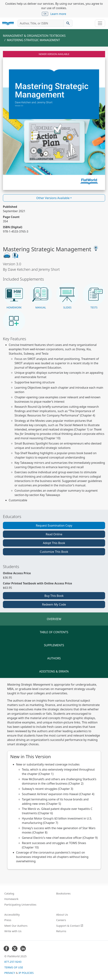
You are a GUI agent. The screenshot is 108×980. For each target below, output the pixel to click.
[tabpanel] (54, 776)
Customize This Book (54, 552)
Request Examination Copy (54, 525)
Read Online (54, 534)
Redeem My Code (54, 604)
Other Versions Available (53, 198)
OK (45, 14)
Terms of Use (14, 967)
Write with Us (13, 931)
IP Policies (26, 973)
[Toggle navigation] (100, 23)
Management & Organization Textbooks (34, 36)
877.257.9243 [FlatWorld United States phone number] (13, 962)
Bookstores (63, 893)
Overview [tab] (54, 619)
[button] (14, 296)
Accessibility (12, 914)
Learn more (58, 14)
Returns (61, 931)
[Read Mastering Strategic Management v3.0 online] (54, 120)
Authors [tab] (54, 658)
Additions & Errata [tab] (54, 671)
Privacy (10, 973)
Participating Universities (20, 904)
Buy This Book (54, 596)
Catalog (9, 893)
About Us (62, 914)
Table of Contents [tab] (54, 632)
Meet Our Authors (16, 926)
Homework (11, 899)
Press (8, 920)
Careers (61, 920)
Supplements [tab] (54, 645)
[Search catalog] (68, 23)
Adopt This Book (54, 543)
